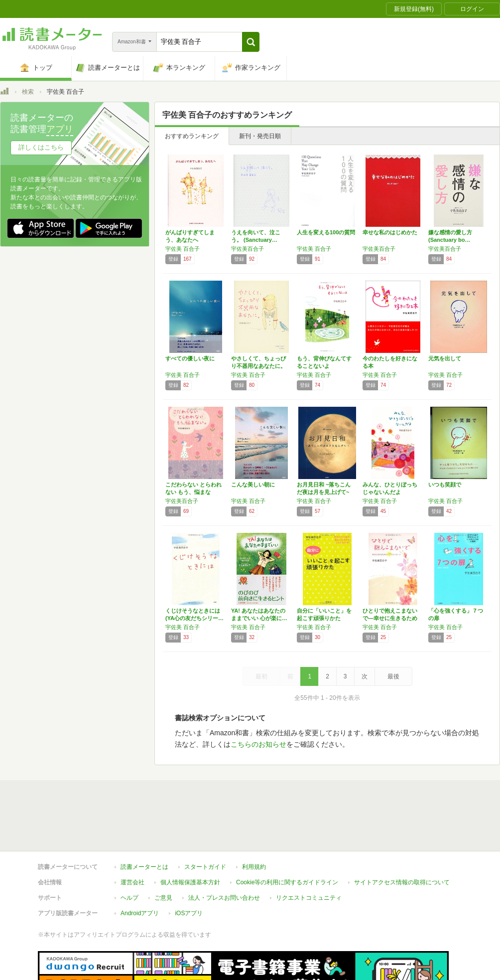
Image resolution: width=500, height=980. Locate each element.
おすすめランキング (192, 136)
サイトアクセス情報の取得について (402, 882)
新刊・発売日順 (260, 136)
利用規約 (254, 867)
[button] (251, 42)
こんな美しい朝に (253, 485)
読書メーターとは (144, 867)
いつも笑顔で (445, 485)
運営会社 (132, 882)
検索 (28, 92)
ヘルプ (129, 898)
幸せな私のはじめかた (390, 232)
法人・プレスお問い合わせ (224, 898)
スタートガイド (205, 867)
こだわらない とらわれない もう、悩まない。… (193, 492)
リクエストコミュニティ (309, 898)
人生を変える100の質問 (326, 232)
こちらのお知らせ (258, 744)
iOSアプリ (189, 913)
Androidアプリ (140, 913)
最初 (261, 676)
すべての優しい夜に (190, 358)
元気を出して (445, 358)
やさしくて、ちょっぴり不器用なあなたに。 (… (258, 366)
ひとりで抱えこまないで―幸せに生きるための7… (390, 618)
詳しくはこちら (41, 147)
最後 (393, 676)
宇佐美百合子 (248, 249)
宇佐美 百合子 (183, 249)
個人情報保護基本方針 (190, 882)
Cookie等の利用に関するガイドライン (287, 882)
